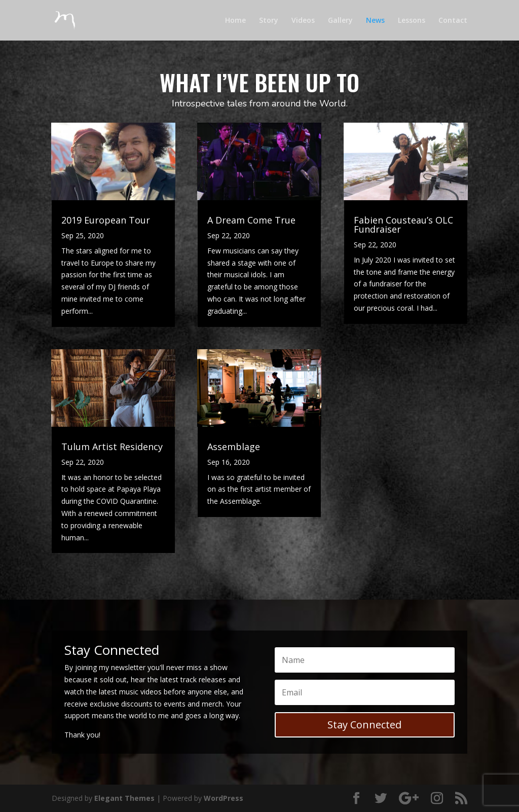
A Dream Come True (251, 220)
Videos (303, 21)
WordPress (224, 798)
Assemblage (234, 447)
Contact (453, 21)
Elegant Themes (124, 798)
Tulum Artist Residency (112, 447)
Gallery (340, 21)
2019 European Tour (106, 220)
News (375, 21)
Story (269, 21)
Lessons (412, 21)
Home (235, 21)
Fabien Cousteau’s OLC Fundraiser (403, 225)
